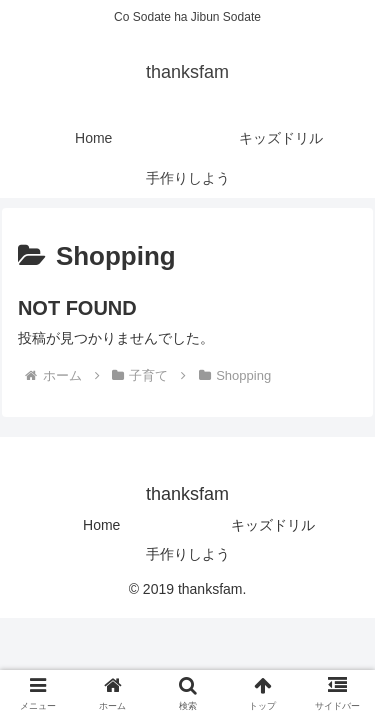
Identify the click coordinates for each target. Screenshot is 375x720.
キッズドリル (273, 525)
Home (101, 525)
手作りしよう (188, 554)
